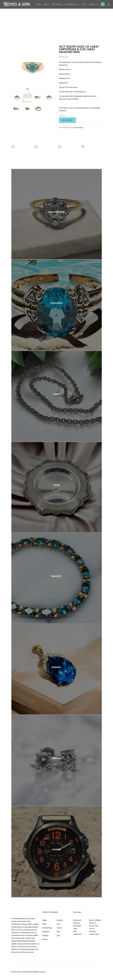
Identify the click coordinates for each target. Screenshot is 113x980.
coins (58, 924)
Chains (44, 924)
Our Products (71, 4)
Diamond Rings (79, 128)
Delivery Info (77, 934)
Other (58, 932)
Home (39, 4)
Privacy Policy (94, 926)
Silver (58, 936)
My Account (77, 920)
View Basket (77, 926)
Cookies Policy (94, 934)
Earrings (59, 928)
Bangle (44, 920)
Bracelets (60, 920)
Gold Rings (46, 932)
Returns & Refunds (95, 920)
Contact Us (94, 4)
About (46, 4)
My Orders (77, 923)
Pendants (45, 936)
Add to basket (67, 120)
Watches (45, 939)
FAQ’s (84, 4)
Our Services (57, 4)
